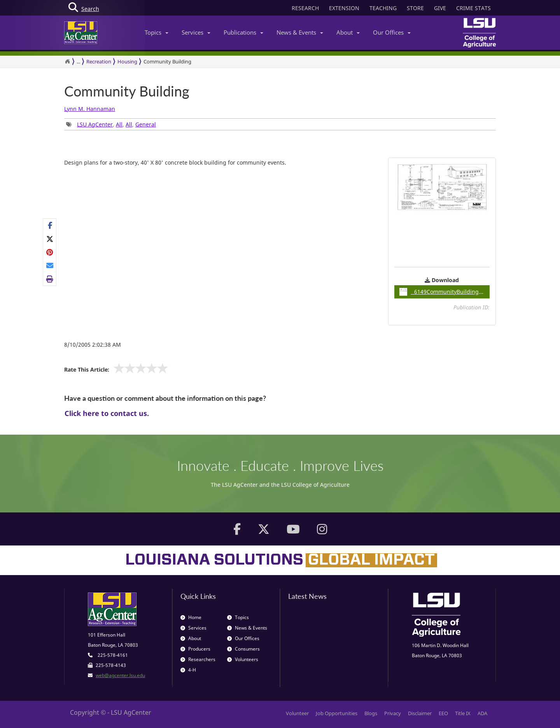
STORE (415, 8)
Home (191, 617)
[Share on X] (50, 239)
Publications (243, 32)
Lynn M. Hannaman (90, 109)
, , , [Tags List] (111, 124)
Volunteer (297, 713)
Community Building (127, 91)
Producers (195, 649)
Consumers (243, 649)
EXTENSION (344, 8)
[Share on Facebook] (50, 225)
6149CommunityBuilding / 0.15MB (445, 292)
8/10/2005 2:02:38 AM (93, 345)
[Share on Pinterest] (50, 252)
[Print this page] (50, 279)
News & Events (300, 32)
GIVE (440, 8)
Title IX (463, 713)
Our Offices (392, 32)
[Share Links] (50, 252)
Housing (127, 61)
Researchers (198, 659)
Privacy (393, 713)
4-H (188, 670)
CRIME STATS (473, 8)
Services (196, 32)
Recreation (99, 61)
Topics (157, 32)
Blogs (371, 713)
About (348, 32)
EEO (443, 713)
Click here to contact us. (107, 413)
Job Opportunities (337, 713)
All (119, 124)
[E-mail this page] (50, 265)
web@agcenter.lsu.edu (120, 675)
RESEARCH (305, 8)
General (146, 124)
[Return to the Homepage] (67, 61)
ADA (482, 713)
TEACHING (383, 8)
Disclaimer (420, 713)
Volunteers (243, 659)
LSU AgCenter (95, 124)
